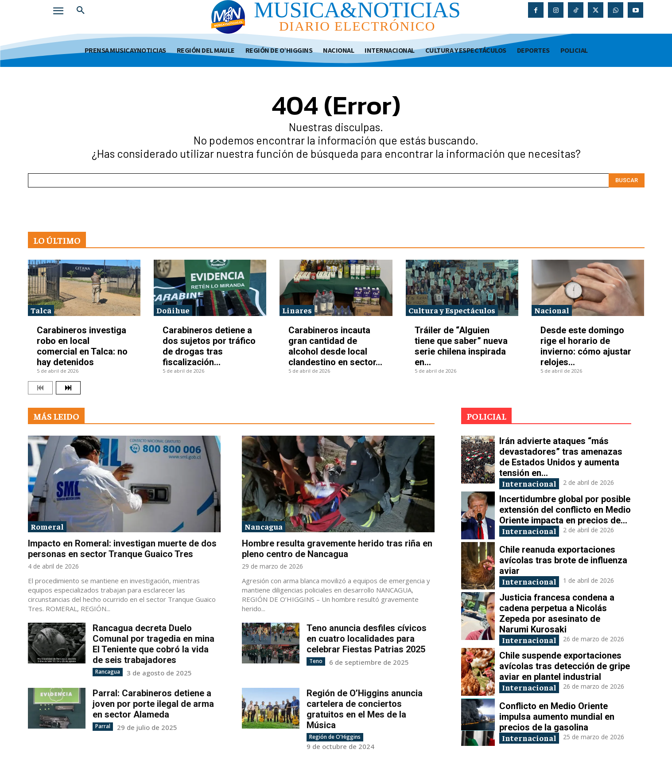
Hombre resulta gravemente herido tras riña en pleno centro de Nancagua (337, 549)
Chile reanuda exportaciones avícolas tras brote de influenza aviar (563, 560)
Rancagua (108, 672)
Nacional (552, 310)
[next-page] (68, 388)
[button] (81, 11)
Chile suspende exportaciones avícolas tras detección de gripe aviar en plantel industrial (565, 666)
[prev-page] (40, 388)
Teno (316, 661)
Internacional (529, 483)
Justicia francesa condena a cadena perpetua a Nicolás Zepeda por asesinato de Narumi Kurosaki (557, 613)
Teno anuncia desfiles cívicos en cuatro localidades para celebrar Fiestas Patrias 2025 (367, 639)
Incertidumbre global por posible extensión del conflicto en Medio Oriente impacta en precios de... (565, 510)
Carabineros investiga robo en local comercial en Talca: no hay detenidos (82, 346)
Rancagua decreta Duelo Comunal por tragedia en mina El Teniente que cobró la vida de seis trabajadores (153, 644)
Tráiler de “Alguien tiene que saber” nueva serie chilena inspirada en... (461, 346)
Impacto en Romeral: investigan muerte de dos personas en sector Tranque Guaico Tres (122, 549)
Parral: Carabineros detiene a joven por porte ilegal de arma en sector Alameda (153, 704)
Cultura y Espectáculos (452, 310)
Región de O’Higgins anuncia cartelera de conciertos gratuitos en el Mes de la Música (365, 709)
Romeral (47, 526)
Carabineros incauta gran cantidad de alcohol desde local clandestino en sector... (335, 346)
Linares (297, 310)
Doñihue (173, 310)
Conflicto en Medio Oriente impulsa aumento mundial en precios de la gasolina (557, 717)
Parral (103, 726)
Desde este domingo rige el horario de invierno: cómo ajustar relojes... (586, 346)
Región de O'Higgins (335, 737)
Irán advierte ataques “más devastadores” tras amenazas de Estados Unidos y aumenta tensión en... (561, 457)
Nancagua (264, 526)
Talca (41, 310)
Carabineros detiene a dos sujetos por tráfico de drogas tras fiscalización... (209, 346)
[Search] (627, 180)
